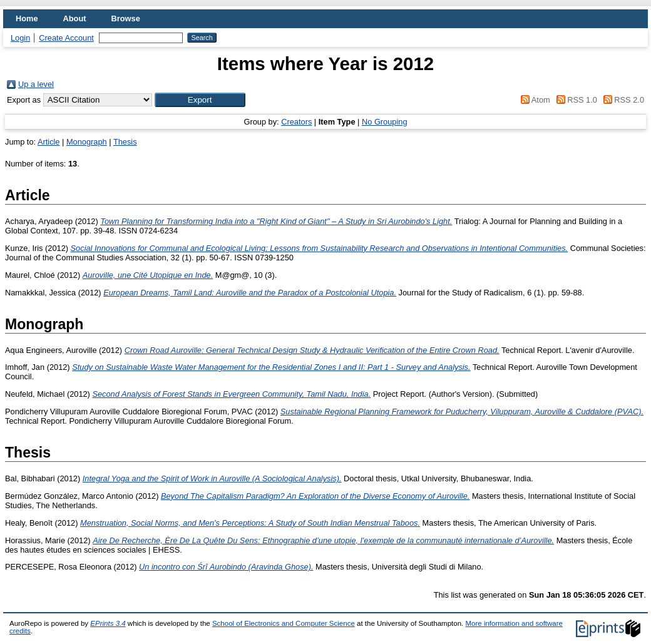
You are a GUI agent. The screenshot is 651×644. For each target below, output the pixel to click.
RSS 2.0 (622, 100)
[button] (200, 100)
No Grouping (385, 122)
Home (27, 18)
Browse (126, 18)
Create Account (66, 38)
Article (49, 142)
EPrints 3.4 (108, 623)
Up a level (36, 84)
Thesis (125, 142)
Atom (534, 100)
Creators (296, 122)
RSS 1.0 (575, 100)
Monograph (87, 142)
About (75, 18)
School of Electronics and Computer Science (284, 623)
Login (20, 38)
